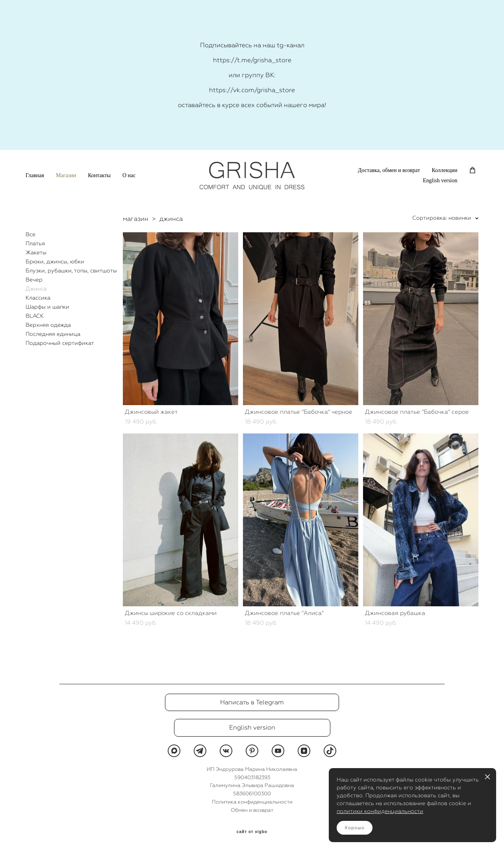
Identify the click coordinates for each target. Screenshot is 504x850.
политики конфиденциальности (380, 811)
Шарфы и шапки (47, 307)
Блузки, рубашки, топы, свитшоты (71, 270)
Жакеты (36, 252)
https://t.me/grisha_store (252, 60)
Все (31, 234)
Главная (35, 175)
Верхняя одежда (48, 325)
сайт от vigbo (252, 832)
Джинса (36, 289)
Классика (38, 298)
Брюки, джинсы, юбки (55, 261)
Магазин (66, 175)
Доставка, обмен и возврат (389, 170)
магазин (136, 219)
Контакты (99, 175)
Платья (35, 243)
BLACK (35, 316)
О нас (129, 175)
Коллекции (445, 170)
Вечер (34, 280)
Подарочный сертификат (60, 343)
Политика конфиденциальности (252, 802)
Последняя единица (53, 334)
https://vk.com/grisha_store (252, 90)
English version (440, 181)
